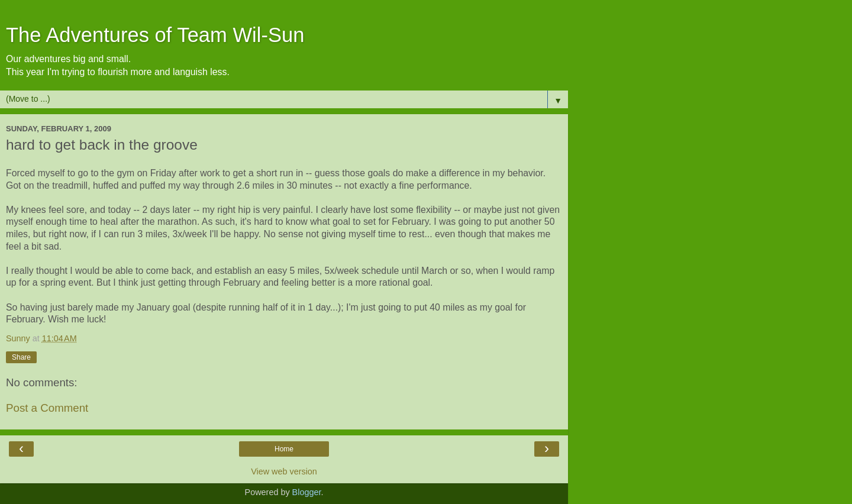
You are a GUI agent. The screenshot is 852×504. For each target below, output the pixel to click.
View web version (284, 471)
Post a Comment (47, 408)
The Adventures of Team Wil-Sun (155, 35)
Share (21, 357)
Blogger (307, 492)
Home (284, 449)
